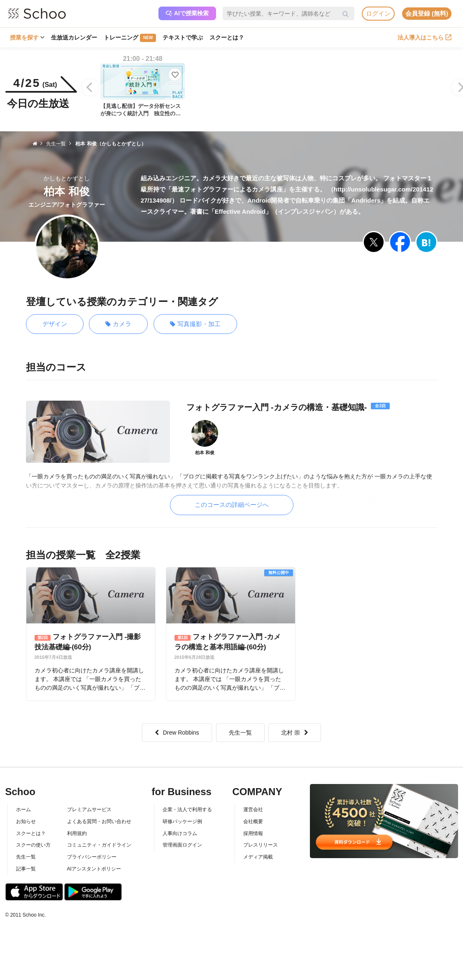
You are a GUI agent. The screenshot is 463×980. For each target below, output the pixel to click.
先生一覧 (240, 733)
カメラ (118, 324)
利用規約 (77, 833)
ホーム (23, 810)
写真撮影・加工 (195, 324)
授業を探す (27, 37)
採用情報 (253, 833)
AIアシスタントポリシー (94, 869)
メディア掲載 (258, 857)
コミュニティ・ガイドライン (99, 845)
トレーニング (130, 38)
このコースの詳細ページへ (232, 505)
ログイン (378, 13)
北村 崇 (295, 733)
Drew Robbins (177, 733)
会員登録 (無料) (427, 13)
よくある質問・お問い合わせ (99, 821)
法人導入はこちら (425, 37)
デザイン (55, 324)
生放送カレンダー (74, 37)
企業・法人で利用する (187, 810)
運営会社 (253, 810)
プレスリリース (261, 845)
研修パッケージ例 (182, 821)
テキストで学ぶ (183, 37)
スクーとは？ (227, 37)
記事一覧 (26, 869)
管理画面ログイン (182, 845)
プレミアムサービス (89, 810)
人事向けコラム (180, 833)
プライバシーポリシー (92, 857)
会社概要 (253, 821)
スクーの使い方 (33, 845)
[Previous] (90, 87)
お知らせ (26, 821)
